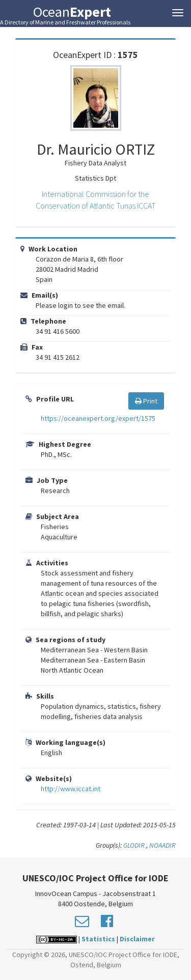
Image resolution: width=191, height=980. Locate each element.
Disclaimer (137, 939)
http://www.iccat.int (71, 789)
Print (146, 401)
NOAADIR (162, 845)
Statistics (98, 939)
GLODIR (135, 845)
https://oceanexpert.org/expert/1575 (98, 418)
